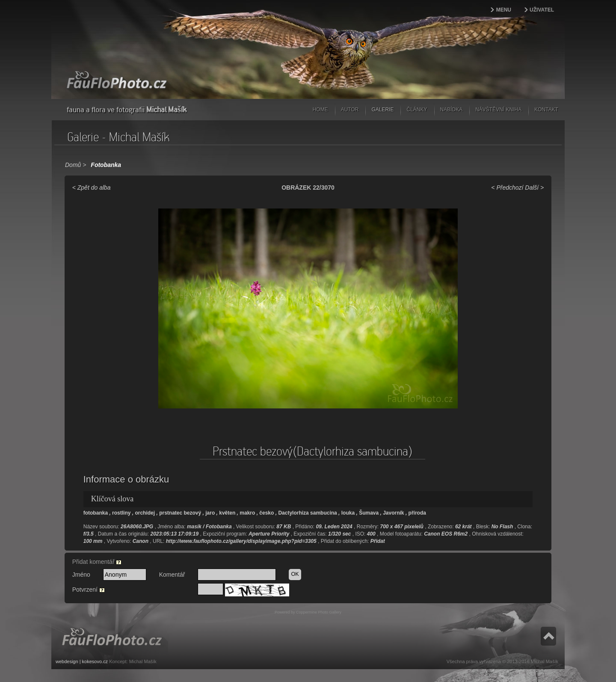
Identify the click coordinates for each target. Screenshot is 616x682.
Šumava (369, 513)
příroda (417, 513)
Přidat (378, 541)
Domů (73, 165)
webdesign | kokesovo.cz (82, 661)
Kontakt (546, 110)
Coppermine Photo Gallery (319, 612)
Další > (534, 188)
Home (320, 110)
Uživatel (542, 10)
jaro (210, 513)
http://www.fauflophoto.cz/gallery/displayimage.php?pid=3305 (241, 541)
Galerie (382, 110)
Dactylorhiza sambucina (307, 513)
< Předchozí (507, 188)
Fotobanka (106, 165)
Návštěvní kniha (498, 110)
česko (267, 513)
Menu (504, 10)
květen (227, 513)
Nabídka (452, 110)
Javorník (393, 513)
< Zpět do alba (92, 188)
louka (348, 513)
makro (247, 513)
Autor (350, 110)
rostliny (121, 513)
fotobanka (96, 513)
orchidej (145, 513)
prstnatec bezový (180, 513)
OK (295, 574)
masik (194, 527)
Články (417, 110)
